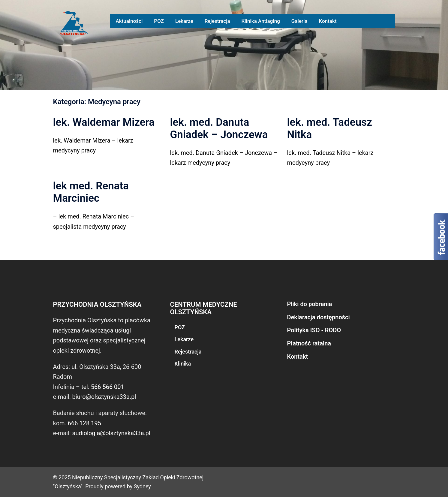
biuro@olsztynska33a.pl (104, 397)
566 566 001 (108, 387)
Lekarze (184, 21)
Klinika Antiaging (261, 21)
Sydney (142, 486)
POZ (159, 21)
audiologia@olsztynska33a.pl (111, 433)
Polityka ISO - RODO (314, 330)
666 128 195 (84, 423)
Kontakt (328, 21)
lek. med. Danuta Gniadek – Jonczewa (219, 128)
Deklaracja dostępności (319, 317)
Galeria (299, 21)
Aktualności (129, 21)
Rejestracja (217, 21)
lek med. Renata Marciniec (91, 192)
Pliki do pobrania (310, 304)
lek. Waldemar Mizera (104, 122)
